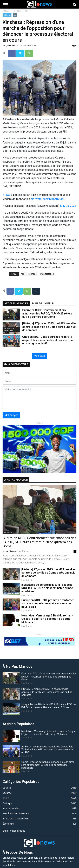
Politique (17, 11)
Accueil (6, 11)
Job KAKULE (12, 45)
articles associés (16, 304)
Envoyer (11, 415)
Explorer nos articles (14, 831)
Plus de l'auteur (43, 304)
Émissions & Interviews (9, 330)
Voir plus (39, 356)
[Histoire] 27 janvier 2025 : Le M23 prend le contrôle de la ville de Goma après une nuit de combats (48, 573)
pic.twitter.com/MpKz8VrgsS (48, 199)
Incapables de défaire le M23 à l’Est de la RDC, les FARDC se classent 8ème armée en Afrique (47, 588)
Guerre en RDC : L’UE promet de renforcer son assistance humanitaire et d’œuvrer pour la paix (48, 603)
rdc (27, 11)
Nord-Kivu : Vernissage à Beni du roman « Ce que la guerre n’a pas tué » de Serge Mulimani (47, 619)
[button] (8, 449)
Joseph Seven (9, 551)
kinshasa (32, 274)
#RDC (6, 195)
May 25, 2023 (68, 206)
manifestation (47, 274)
